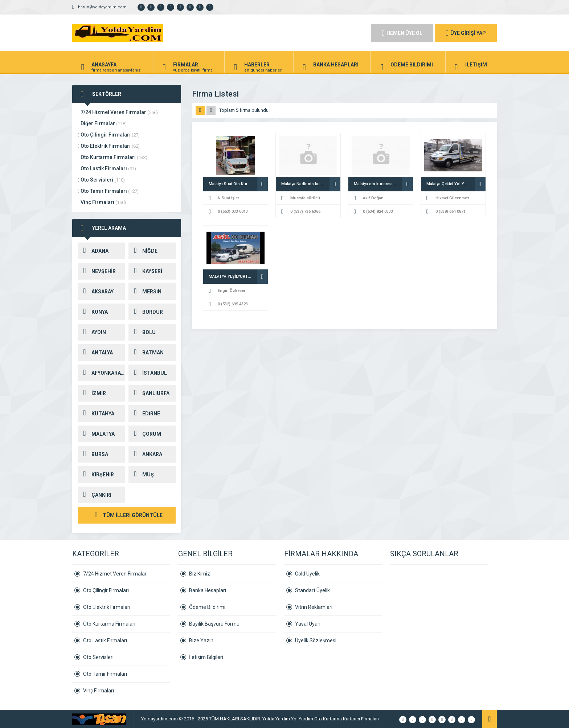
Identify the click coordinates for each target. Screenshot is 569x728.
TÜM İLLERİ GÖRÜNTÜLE (127, 515)
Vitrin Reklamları (314, 607)
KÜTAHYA (96, 414)
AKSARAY (96, 292)
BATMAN (146, 353)
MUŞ (141, 475)
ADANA (93, 251)
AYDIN (92, 332)
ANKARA (145, 454)
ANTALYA (95, 353)
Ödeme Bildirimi (207, 607)
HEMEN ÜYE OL (402, 33)
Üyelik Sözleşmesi (316, 640)
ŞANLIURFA (149, 393)
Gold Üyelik (307, 574)
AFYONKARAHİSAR (101, 373)
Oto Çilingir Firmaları (109, 135)
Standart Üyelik (312, 590)
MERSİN (145, 292)
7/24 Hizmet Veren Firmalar (118, 112)
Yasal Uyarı (308, 624)
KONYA (93, 312)
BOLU (142, 332)
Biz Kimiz (200, 574)
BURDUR (146, 312)
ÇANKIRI (95, 495)
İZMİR (92, 393)
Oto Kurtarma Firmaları (112, 157)
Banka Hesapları (208, 590)
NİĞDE (143, 251)
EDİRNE (144, 414)
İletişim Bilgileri (206, 657)
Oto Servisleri (101, 180)
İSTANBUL (148, 373)
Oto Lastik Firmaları (107, 168)
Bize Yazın (201, 640)
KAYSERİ (145, 271)
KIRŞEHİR (96, 475)
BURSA (93, 454)
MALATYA (96, 434)
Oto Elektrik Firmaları (109, 146)
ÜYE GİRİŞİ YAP (466, 33)
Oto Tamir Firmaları (108, 191)
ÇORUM (145, 434)
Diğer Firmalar (102, 123)
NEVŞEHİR (97, 271)
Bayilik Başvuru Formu (214, 624)
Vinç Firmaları (102, 202)
